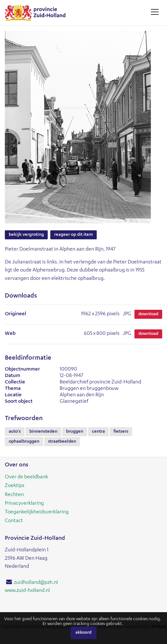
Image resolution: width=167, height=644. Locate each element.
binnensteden (43, 432)
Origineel (15, 314)
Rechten (14, 495)
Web (10, 334)
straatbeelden (62, 442)
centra (98, 432)
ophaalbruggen (24, 442)
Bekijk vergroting (26, 235)
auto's (15, 432)
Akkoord (83, 633)
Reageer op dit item (74, 235)
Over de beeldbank (26, 477)
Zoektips (15, 486)
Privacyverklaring (24, 504)
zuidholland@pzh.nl (36, 583)
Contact (14, 521)
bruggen (75, 432)
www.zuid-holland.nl (27, 591)
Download (148, 314)
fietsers (121, 432)
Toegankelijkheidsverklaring (37, 512)
